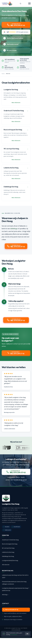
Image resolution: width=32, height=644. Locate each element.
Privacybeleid (14, 635)
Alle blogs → (6, 595)
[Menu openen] (29, 3)
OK (27, 634)
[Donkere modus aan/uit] (20, 3)
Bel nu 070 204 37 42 (16, 610)
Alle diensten (6, 565)
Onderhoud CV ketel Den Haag (10, 540)
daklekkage (14, 229)
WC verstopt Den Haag (8, 548)
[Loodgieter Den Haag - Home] (7, 3)
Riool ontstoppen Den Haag (10, 544)
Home (3, 74)
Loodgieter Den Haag (15, 628)
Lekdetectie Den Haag (8, 552)
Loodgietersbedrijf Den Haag (10, 561)
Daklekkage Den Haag (8, 556)
